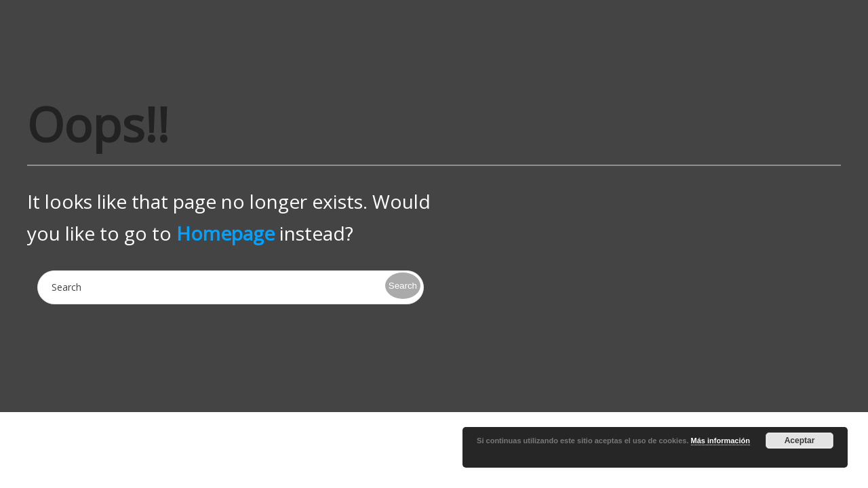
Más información (721, 441)
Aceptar (800, 441)
